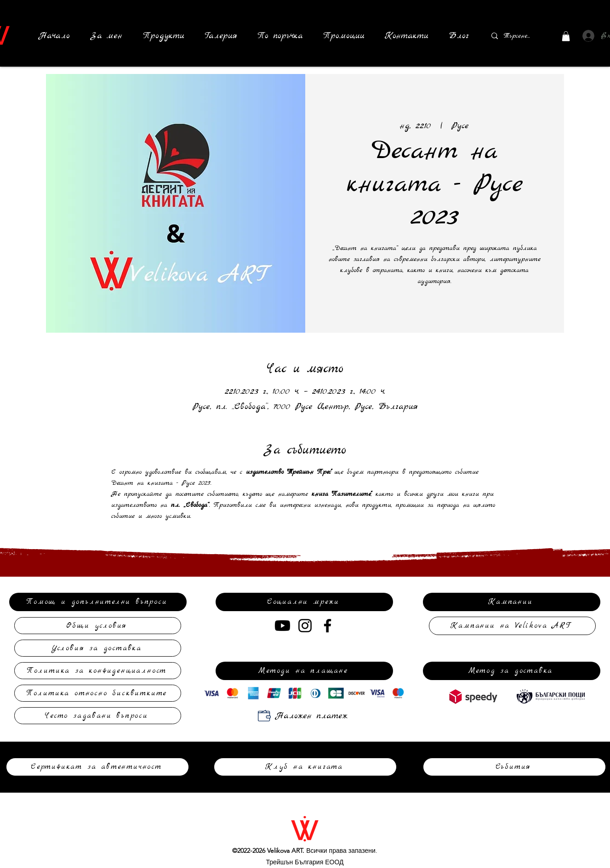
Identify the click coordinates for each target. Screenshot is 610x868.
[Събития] (514, 767)
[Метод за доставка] (512, 671)
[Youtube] (282, 626)
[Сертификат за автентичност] (97, 767)
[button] (164, 36)
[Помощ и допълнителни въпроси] (98, 602)
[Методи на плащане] (304, 671)
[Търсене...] (517, 36)
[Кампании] (512, 602)
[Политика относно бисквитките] (98, 693)
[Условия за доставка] (98, 648)
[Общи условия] (98, 626)
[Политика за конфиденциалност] (98, 671)
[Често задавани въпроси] (98, 716)
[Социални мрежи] (304, 602)
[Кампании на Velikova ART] (512, 626)
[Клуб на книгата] (305, 767)
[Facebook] (328, 626)
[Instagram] (305, 626)
